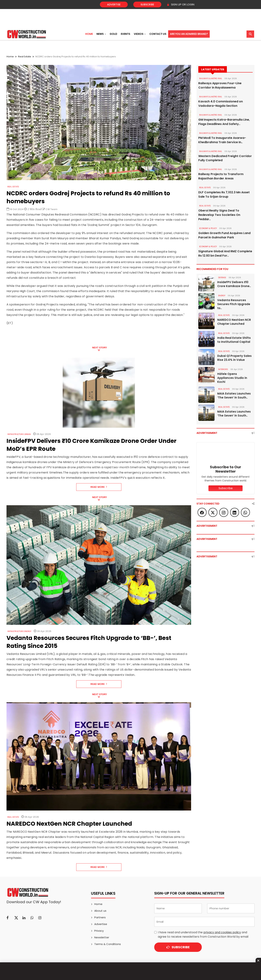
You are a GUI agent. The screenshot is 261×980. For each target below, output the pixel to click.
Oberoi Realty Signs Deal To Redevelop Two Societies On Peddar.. (219, 215)
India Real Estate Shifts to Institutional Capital (234, 340)
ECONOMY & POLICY (208, 229)
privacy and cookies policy (222, 932)
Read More (99, 487)
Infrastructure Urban (19, 434)
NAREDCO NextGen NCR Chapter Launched (234, 322)
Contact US (158, 34)
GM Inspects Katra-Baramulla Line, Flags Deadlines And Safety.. (224, 122)
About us (100, 911)
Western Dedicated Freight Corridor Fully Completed (225, 158)
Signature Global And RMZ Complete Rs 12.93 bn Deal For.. (225, 254)
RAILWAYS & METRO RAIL (211, 79)
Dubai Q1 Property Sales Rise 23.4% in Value (234, 358)
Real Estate (25, 57)
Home (89, 34)
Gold (113, 34)
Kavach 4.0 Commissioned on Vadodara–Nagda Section (221, 104)
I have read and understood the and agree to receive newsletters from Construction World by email (203, 934)
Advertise (114, 5)
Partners (100, 917)
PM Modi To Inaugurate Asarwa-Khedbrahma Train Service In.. (222, 140)
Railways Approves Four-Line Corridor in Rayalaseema (220, 85)
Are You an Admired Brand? (189, 34)
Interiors (223, 370)
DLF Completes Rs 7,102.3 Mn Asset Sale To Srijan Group (224, 195)
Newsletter (102, 937)
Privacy (99, 931)
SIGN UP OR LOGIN (181, 4)
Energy (222, 296)
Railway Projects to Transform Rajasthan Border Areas (221, 176)
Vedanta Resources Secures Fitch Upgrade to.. (234, 304)
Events (126, 34)
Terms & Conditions (108, 944)
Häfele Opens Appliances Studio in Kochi (232, 378)
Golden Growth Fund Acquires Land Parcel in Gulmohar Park (224, 235)
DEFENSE (222, 278)
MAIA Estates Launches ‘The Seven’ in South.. (234, 396)
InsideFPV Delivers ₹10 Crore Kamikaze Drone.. (234, 284)
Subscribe (147, 5)
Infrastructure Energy (19, 631)
